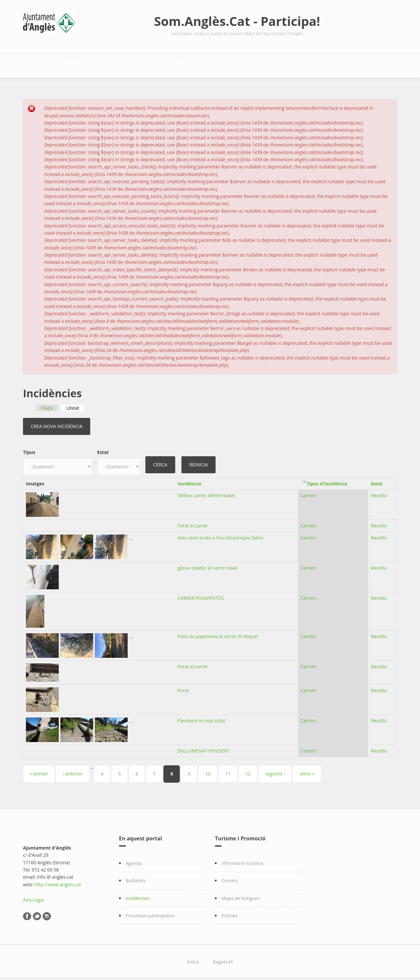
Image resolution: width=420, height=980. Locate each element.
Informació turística (242, 860)
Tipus (29, 449)
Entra (193, 959)
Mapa (47, 404)
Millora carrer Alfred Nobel (206, 492)
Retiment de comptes (197, 64)
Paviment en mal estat (201, 717)
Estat (103, 449)
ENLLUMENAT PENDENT (203, 747)
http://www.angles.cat (58, 881)
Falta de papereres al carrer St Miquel (218, 633)
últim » (307, 770)
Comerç (230, 877)
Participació (259, 64)
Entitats (230, 912)
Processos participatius (150, 912)
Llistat (75, 404)
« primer (39, 770)
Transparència (74, 64)
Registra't (223, 959)
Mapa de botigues (241, 895)
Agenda (134, 860)
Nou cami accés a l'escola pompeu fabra (220, 534)
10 (208, 770)
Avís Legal (33, 896)
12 (248, 770)
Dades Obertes (131, 64)
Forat (183, 687)
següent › (275, 770)
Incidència (189, 480)
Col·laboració (314, 64)
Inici (35, 64)
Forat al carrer (193, 522)
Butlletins (136, 877)
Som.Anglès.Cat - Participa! (237, 21)
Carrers (308, 492)
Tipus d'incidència (327, 480)
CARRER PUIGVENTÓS (201, 594)
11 (228, 770)
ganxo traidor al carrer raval (207, 564)
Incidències (138, 895)
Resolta (379, 492)
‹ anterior (73, 770)
